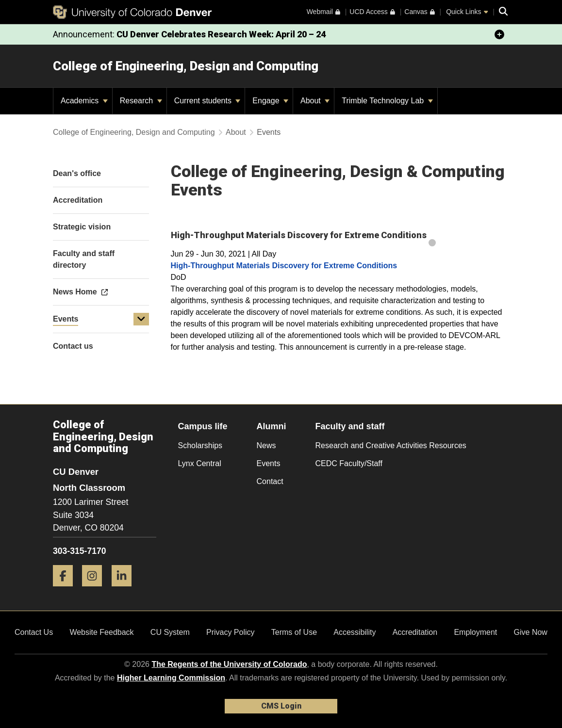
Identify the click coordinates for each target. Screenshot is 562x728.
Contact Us (34, 632)
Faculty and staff (350, 426)
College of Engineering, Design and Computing (186, 66)
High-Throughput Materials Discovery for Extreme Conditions (284, 266)
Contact (270, 481)
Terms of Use (294, 632)
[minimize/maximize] (499, 34)
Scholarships (200, 445)
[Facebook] (66, 590)
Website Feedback (101, 632)
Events (66, 319)
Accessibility (355, 632)
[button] (141, 319)
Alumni (272, 426)
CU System (170, 632)
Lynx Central (200, 463)
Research (141, 101)
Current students (207, 101)
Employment (475, 632)
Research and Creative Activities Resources (391, 445)
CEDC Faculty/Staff (349, 463)
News (266, 445)
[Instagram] (96, 590)
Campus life (203, 426)
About (315, 101)
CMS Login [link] (281, 706)
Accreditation (415, 632)
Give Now (531, 632)
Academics (84, 101)
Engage (270, 101)
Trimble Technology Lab (387, 101)
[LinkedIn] (125, 590)
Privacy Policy (231, 632)
